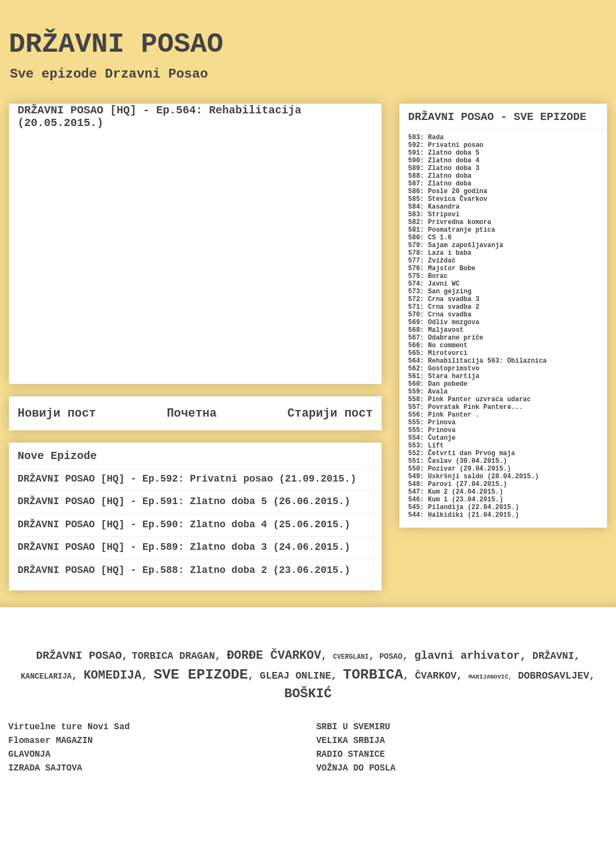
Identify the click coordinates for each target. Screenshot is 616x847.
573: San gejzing (440, 292)
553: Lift (426, 446)
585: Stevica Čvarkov (448, 199)
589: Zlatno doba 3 (444, 168)
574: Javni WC (434, 284)
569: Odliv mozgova (444, 323)
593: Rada (426, 138)
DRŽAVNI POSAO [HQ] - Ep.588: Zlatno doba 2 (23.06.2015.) (184, 570)
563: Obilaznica (517, 361)
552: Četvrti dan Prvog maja (461, 453)
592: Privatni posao (446, 145)
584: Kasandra (434, 207)
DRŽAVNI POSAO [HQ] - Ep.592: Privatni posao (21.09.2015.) (187, 479)
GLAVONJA (29, 755)
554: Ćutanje (432, 438)
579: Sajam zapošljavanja (456, 245)
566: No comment (438, 346)
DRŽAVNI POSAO (116, 44)
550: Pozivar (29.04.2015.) (460, 469)
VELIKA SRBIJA (351, 741)
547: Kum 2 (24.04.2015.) (456, 492)
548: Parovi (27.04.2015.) (458, 484)
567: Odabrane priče (446, 338)
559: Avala (428, 392)
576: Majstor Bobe (442, 269)
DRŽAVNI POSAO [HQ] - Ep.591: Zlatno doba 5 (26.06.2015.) (184, 501)
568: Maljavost (436, 330)
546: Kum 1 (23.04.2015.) (456, 500)
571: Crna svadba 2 (444, 307)
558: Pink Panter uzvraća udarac (469, 400)
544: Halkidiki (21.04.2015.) (464, 515)
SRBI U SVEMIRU (353, 727)
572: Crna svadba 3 (444, 299)
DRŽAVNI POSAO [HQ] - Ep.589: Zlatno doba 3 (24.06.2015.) (184, 547)
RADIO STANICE (351, 755)
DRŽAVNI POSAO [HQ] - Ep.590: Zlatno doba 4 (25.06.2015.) (184, 524)
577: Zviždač (432, 261)
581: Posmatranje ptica (452, 230)
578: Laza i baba (440, 253)
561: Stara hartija (444, 376)
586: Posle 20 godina (448, 192)
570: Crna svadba (440, 315)
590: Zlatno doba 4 (444, 161)
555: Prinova (432, 423)
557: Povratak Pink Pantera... (466, 407)
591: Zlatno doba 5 (444, 153)
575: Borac (428, 276)
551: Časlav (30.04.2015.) (458, 461)
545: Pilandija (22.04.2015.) (464, 507)
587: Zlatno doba (440, 184)
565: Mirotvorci (438, 353)
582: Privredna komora (450, 222)
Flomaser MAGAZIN (51, 741)
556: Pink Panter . (444, 415)
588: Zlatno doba (440, 176)
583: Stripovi (434, 215)
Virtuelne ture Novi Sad (69, 727)
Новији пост (57, 413)
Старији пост (330, 413)
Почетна (192, 413)
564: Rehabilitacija (446, 361)
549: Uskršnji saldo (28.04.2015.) (474, 477)
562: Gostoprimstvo (444, 369)
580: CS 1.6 (430, 238)
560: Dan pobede (438, 384)
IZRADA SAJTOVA (45, 768)
